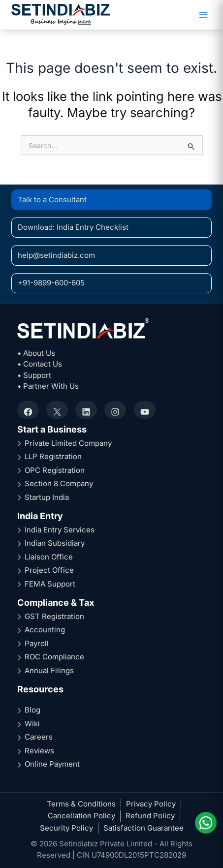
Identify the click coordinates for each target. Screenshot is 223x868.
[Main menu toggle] (203, 15)
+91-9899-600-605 (51, 283)
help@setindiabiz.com (56, 255)
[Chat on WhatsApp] (205, 823)
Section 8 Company (59, 483)
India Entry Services (60, 530)
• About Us (36, 353)
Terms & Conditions (81, 804)
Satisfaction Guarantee (143, 828)
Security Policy (66, 828)
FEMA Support (50, 584)
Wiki (32, 724)
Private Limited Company (68, 443)
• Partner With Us (48, 386)
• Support (34, 375)
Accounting (45, 630)
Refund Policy (150, 816)
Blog (32, 710)
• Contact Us (40, 364)
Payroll (37, 643)
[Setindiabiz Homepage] (61, 14)
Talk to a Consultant (52, 200)
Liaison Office (49, 557)
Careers (39, 737)
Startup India (47, 497)
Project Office (49, 570)
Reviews (39, 751)
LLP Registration (53, 456)
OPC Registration (55, 470)
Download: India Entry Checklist (73, 227)
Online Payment (52, 764)
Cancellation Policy (81, 816)
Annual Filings (49, 670)
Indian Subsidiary (55, 543)
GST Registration (54, 616)
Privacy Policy (151, 804)
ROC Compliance (54, 657)
